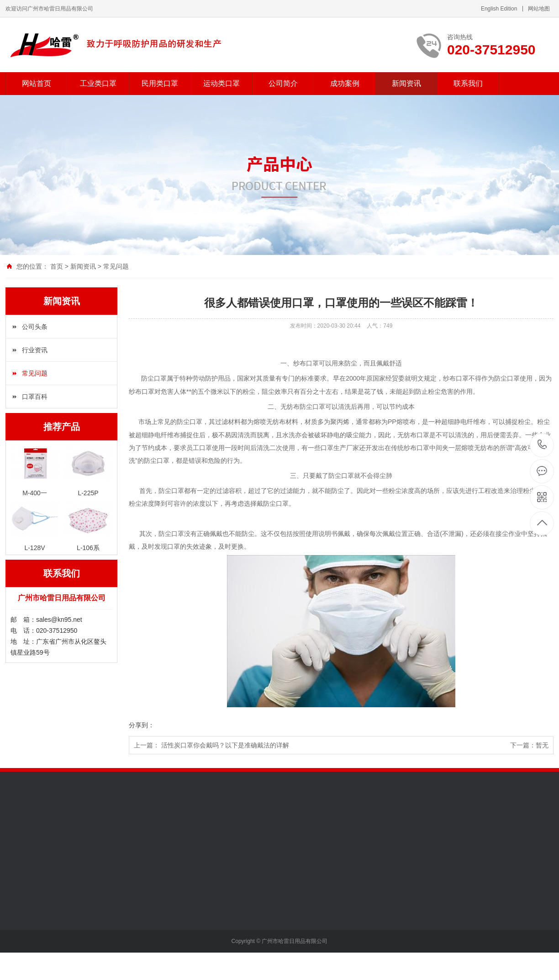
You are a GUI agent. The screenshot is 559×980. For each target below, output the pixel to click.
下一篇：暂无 (529, 745)
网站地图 (539, 9)
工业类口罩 (98, 83)
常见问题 (116, 266)
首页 (57, 266)
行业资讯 (35, 350)
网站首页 (37, 83)
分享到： (142, 725)
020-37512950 (542, 445)
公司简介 (283, 83)
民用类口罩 (160, 83)
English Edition (499, 9)
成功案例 (345, 83)
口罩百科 (35, 397)
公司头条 (35, 327)
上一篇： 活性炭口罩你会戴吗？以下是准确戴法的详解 (211, 745)
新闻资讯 (406, 83)
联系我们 (468, 83)
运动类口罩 (221, 83)
